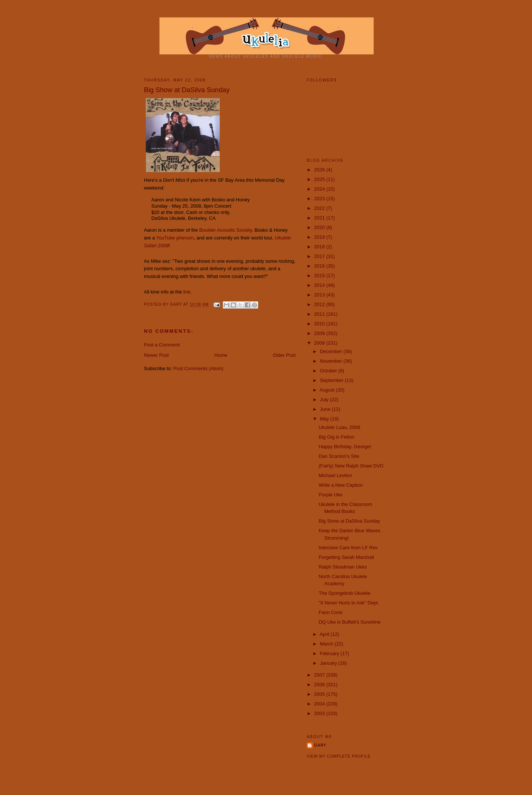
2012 (320, 304)
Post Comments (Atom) (198, 368)
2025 (320, 179)
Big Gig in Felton (336, 437)
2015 (320, 276)
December (332, 351)
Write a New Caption (341, 485)
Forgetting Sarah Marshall (346, 557)
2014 (320, 285)
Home (221, 355)
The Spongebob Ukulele (344, 593)
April (325, 634)
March (327, 644)
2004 (320, 704)
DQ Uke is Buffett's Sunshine (349, 622)
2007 (320, 675)
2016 (320, 266)
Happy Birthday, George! (345, 447)
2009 (320, 333)
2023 (320, 199)
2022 (320, 208)
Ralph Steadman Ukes (343, 567)
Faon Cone (330, 612)
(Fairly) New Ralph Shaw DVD (351, 466)
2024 (320, 189)
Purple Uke (330, 495)
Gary (177, 305)
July (325, 400)
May (325, 419)
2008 (320, 343)
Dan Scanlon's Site (339, 456)
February (330, 653)
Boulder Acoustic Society (226, 230)
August (328, 390)
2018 (320, 247)
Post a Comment (162, 345)
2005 (320, 694)
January (329, 663)
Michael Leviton (335, 475)
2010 (320, 324)
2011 (320, 314)
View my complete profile (339, 756)
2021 (320, 218)
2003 (320, 713)
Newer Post (156, 355)
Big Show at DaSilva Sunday (349, 521)
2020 (320, 227)
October (329, 371)
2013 (320, 295)
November (332, 361)
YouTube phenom (175, 238)
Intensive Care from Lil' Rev (348, 548)
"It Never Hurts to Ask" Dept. (349, 603)
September (332, 380)
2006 (320, 685)
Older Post (284, 355)
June (326, 409)
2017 (320, 256)
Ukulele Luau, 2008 (339, 427)
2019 (320, 237)
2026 (320, 170)
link (187, 292)
